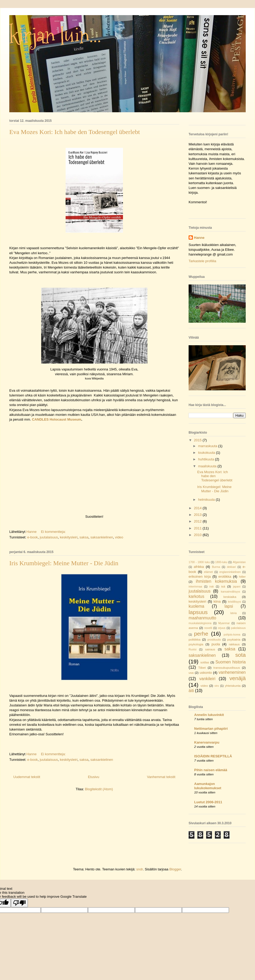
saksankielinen (102, 537)
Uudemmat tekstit (27, 777)
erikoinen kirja (200, 577)
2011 (198, 528)
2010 (198, 535)
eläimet (209, 572)
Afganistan (239, 562)
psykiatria (234, 639)
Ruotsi (192, 649)
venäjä (238, 678)
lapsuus (198, 612)
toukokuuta (207, 453)
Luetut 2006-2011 (208, 802)
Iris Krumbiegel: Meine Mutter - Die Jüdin (64, 563)
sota (241, 655)
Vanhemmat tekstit (161, 777)
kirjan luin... (55, 36)
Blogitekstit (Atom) (99, 789)
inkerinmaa (195, 587)
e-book (32, 537)
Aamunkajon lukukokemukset (208, 786)
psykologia (196, 644)
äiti (191, 691)
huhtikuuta (207, 459)
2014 (198, 508)
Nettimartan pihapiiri (211, 729)
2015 (198, 440)
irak (212, 587)
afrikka (199, 567)
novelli (208, 628)
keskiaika (230, 597)
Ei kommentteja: (54, 532)
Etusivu (94, 777)
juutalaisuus (49, 537)
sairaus (210, 649)
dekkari (231, 567)
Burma (216, 567)
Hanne (199, 238)
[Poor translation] (19, 903)
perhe (201, 634)
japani (237, 587)
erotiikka (225, 577)
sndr (140, 869)
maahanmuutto (202, 618)
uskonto (206, 673)
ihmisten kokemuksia (216, 581)
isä (223, 586)
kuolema (196, 606)
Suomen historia (231, 662)
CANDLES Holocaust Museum (56, 419)
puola (216, 644)
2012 (198, 521)
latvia (233, 613)
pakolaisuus (238, 628)
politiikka (195, 639)
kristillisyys (234, 602)
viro (217, 686)
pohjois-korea (232, 635)
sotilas (205, 662)
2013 (198, 515)
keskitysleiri (69, 537)
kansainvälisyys (231, 592)
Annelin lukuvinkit (209, 715)
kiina (217, 601)
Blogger (175, 869)
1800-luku (221, 562)
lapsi (229, 606)
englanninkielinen (230, 572)
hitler (242, 577)
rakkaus (234, 644)
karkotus (196, 596)
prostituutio (214, 640)
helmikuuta (207, 500)
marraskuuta (208, 446)
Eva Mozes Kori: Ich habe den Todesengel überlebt (75, 132)
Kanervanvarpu (207, 742)
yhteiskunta (233, 686)
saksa (84, 537)
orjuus (222, 628)
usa (191, 673)
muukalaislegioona (200, 623)
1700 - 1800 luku (199, 562)
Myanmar (224, 623)
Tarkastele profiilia (202, 261)
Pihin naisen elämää (211, 770)
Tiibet (202, 668)
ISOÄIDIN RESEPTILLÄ (213, 756)
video (119, 537)
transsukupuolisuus (227, 668)
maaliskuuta (208, 466)
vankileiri (207, 679)
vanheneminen (232, 672)
